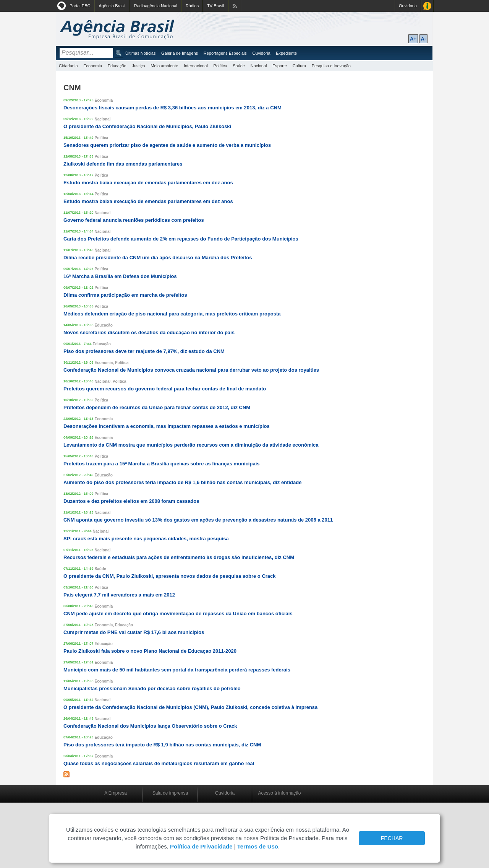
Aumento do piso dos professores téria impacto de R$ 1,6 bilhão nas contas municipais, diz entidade (182, 482)
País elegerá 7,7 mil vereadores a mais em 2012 (119, 595)
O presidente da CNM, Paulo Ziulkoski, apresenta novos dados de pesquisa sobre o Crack (170, 576)
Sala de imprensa (170, 793)
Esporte (280, 66)
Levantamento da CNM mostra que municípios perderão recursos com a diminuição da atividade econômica (191, 445)
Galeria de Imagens (180, 53)
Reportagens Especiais (225, 53)
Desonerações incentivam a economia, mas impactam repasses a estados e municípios (167, 426)
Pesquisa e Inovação (331, 66)
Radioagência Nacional (156, 6)
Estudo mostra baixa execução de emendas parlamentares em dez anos (148, 183)
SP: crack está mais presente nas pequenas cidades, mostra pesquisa (146, 539)
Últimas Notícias (140, 53)
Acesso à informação (279, 793)
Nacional (259, 66)
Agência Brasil (112, 6)
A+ (413, 39)
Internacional (196, 66)
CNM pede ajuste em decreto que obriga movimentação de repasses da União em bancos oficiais (178, 614)
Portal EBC (80, 6)
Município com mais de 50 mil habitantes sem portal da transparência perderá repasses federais (177, 670)
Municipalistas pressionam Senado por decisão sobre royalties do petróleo (152, 688)
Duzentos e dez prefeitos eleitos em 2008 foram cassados (131, 501)
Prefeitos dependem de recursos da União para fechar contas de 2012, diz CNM (157, 407)
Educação (117, 66)
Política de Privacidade (201, 846)
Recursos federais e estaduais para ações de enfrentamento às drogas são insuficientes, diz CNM (179, 557)
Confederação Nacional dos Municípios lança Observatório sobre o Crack (150, 726)
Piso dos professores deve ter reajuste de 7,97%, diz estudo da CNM (144, 351)
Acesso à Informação (427, 6)
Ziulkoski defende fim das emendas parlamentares (123, 164)
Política (220, 66)
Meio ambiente (164, 66)
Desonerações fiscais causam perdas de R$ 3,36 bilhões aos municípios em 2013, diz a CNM (172, 108)
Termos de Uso (258, 846)
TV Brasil (216, 6)
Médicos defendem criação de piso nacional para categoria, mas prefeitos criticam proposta (172, 314)
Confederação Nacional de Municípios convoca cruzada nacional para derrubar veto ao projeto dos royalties (191, 370)
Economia (93, 66)
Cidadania (68, 66)
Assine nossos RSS (235, 6)
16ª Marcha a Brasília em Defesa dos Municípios (120, 276)
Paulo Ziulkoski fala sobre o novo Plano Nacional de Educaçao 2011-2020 (150, 651)
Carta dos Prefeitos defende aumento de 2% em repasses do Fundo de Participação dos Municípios (181, 239)
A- (424, 39)
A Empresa (116, 793)
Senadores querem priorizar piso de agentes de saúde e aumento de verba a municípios (167, 145)
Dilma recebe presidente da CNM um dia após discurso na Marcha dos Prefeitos (158, 258)
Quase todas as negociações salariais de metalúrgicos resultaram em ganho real (159, 763)
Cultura (299, 66)
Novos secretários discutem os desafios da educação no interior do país (149, 332)
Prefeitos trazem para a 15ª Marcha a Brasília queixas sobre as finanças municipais (162, 464)
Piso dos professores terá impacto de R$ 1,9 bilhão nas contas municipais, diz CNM (162, 745)
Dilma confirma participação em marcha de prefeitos (125, 295)
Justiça (138, 66)
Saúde (239, 66)
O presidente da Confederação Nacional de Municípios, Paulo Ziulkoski (147, 126)
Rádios (192, 6)
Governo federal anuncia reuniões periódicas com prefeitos (134, 220)
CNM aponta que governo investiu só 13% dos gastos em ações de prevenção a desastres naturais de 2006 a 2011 (198, 520)
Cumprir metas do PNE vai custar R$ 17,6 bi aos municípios (134, 632)
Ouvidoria (408, 6)
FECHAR (392, 838)
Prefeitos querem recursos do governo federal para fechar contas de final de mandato (165, 389)
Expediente (286, 53)
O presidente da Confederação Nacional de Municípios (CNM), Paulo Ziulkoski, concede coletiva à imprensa (190, 707)
